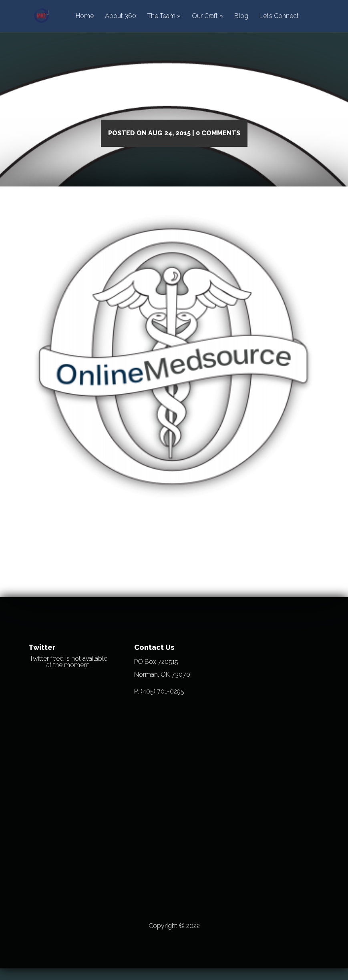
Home (85, 16)
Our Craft (205, 16)
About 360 (121, 16)
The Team (161, 16)
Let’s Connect (279, 16)
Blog (241, 16)
